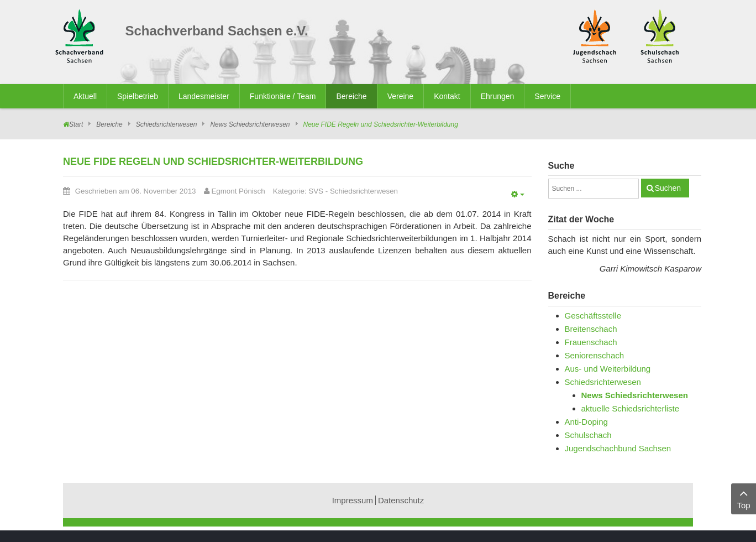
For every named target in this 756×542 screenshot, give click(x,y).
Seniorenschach (595, 355)
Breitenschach (591, 329)
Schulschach (588, 435)
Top (744, 498)
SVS (316, 191)
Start (76, 124)
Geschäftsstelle (593, 316)
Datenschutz (401, 500)
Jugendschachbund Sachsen (618, 448)
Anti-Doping (586, 422)
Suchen (668, 188)
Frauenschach (591, 342)
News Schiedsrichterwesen (250, 124)
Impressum (353, 500)
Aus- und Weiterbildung (608, 369)
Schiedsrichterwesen (167, 124)
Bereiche (109, 124)
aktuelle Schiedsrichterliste (631, 408)
